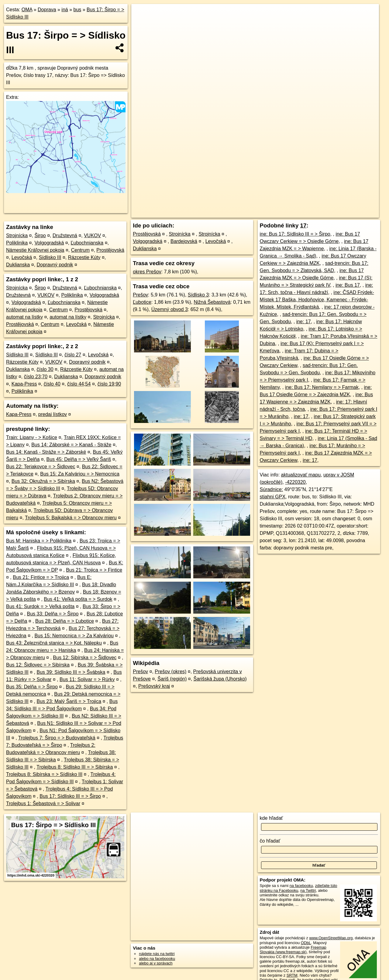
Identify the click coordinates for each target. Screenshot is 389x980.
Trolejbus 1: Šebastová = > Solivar (43, 803)
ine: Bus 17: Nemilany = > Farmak (322, 387)
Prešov (140, 295)
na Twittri (308, 890)
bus (77, 10)
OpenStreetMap (276, 213)
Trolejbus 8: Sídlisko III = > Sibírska (75, 767)
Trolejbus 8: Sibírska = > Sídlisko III (44, 774)
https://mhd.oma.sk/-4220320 (353, 213)
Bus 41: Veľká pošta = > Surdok (78, 599)
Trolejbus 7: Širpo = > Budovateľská (57, 738)
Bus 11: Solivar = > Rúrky (87, 679)
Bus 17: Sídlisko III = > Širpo (70, 796)
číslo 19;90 (109, 384)
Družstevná (65, 235)
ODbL (306, 943)
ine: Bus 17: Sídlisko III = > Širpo (295, 234)
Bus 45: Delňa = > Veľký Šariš (79, 459)
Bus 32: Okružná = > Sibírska (43, 481)
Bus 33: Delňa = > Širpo (53, 614)
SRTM (292, 975)
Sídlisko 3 (198, 295)
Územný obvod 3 (170, 309)
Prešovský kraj (154, 686)
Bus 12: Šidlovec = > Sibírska (38, 665)
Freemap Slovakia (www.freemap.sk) (293, 950)
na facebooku (301, 886)
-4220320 (295, 482)
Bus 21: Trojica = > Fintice (94, 570)
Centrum (80, 250)
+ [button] (142, 14)
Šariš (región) (172, 679)
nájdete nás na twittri (157, 954)
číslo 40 (52, 384)
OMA (27, 10)
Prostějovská (110, 250)
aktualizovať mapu (301, 475)
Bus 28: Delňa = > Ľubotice (65, 621)
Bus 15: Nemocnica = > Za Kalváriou (74, 636)
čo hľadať (270, 841)
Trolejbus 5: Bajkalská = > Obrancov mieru (71, 518)
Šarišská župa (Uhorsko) (220, 679)
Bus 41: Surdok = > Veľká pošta (40, 606)
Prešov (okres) (170, 672)
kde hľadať (272, 818)
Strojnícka (17, 235)
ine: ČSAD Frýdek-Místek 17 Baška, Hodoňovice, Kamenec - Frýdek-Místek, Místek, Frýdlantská (317, 300)
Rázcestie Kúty (84, 257)
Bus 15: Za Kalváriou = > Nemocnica (80, 474)
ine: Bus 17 (348, 285)
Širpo (40, 235)
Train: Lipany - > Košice (32, 437)
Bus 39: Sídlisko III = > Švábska (71, 672)
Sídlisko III (50, 257)
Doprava (47, 10)
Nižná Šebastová (212, 302)
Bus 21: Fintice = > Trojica (41, 577)
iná (65, 10)
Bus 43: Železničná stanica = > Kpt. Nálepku (54, 643)
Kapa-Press (24, 384)
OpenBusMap (308, 213)
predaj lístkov (53, 414)
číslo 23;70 (36, 377)
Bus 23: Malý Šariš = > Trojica (69, 701)
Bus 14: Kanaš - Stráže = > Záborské (46, 452)
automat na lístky (24, 317)
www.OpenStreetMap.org (331, 938)
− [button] (142, 24)
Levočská (22, 257)
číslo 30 (45, 369)
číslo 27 (73, 355)
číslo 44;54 (79, 384)
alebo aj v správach (156, 963)
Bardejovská (184, 241)
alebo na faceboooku (157, 959)
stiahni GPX (273, 497)
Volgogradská (49, 243)
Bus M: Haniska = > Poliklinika (39, 541)
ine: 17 (304, 322)
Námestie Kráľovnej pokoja (35, 250)
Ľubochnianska (87, 243)
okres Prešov (147, 272)
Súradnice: (272, 489)
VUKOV (92, 235)
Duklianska (18, 265)
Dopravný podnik (55, 265)
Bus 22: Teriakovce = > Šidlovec (41, 467)
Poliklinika (17, 243)
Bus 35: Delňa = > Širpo (32, 687)
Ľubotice (142, 302)
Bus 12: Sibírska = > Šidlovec (85, 658)
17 (303, 225)
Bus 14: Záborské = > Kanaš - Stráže (71, 445)
